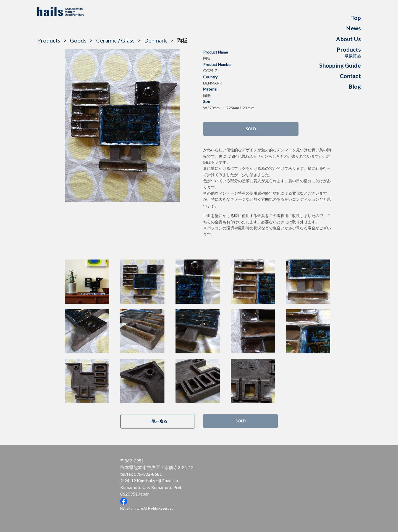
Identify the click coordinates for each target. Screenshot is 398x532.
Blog (355, 86)
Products (349, 52)
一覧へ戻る (158, 421)
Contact (350, 76)
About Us (348, 39)
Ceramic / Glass (115, 40)
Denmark (156, 40)
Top (356, 18)
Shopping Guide (340, 65)
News (353, 28)
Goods (78, 40)
